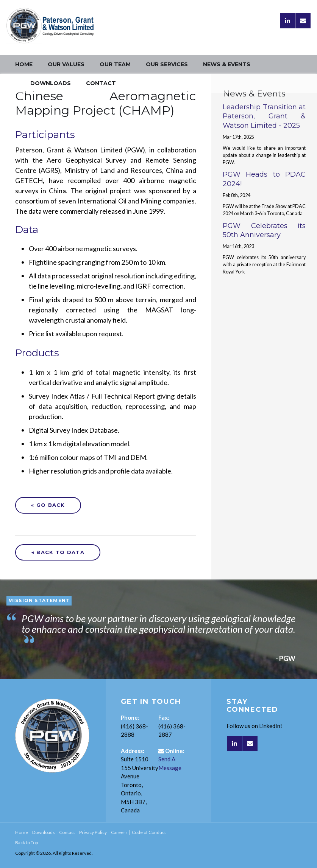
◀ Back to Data (58, 552)
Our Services (167, 64)
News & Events (227, 64)
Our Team (115, 64)
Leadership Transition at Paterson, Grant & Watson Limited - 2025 (264, 116)
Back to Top (27, 842)
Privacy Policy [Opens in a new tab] (93, 832)
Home (24, 64)
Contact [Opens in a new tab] (101, 83)
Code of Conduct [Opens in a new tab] (149, 832)
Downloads (51, 83)
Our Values (66, 64)
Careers (119, 832)
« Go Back (48, 505)
